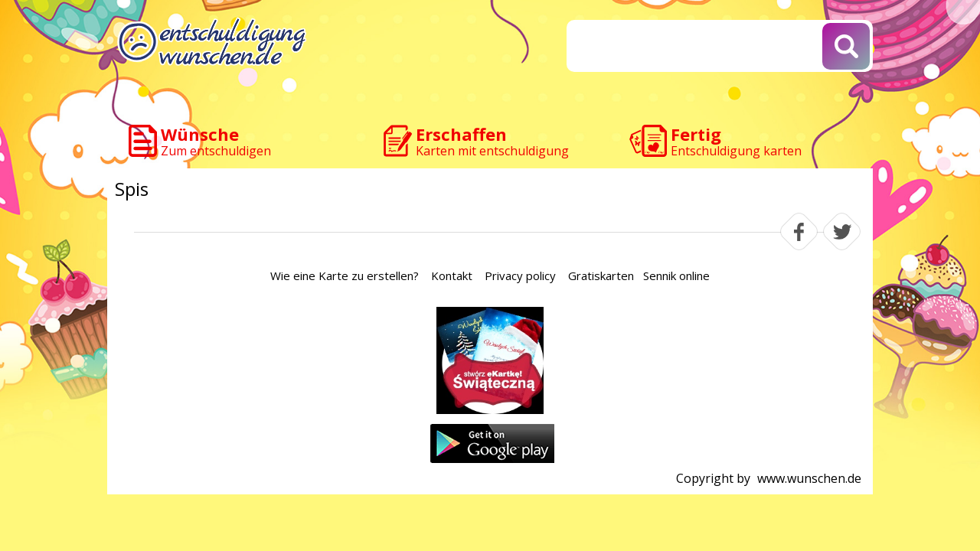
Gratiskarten (601, 275)
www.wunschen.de (809, 478)
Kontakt (452, 275)
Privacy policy (520, 275)
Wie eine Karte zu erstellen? (345, 275)
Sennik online (676, 275)
